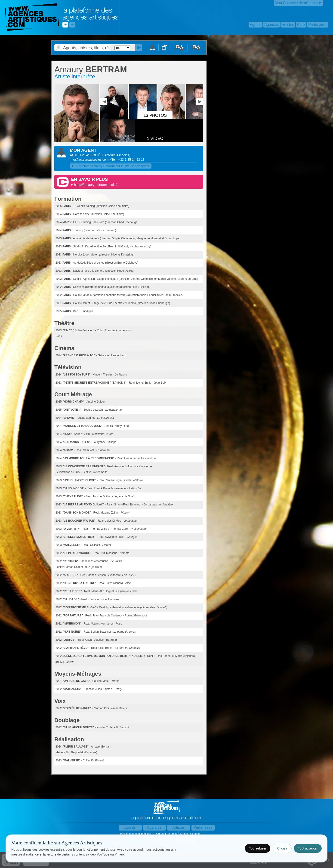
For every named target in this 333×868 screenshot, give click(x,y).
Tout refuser (258, 848)
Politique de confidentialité (137, 834)
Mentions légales (191, 834)
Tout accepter (308, 848)
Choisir (282, 848)
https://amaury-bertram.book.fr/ (96, 185)
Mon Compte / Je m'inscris (296, 3)
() (117, 155)
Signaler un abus (167, 834)
